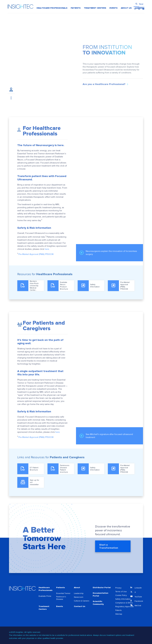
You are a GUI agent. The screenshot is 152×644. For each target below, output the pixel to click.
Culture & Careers (82, 601)
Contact (139, 4)
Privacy (118, 588)
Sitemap (119, 614)
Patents (118, 610)
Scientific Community (98, 603)
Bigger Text (135, 4)
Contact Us (80, 606)
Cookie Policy (121, 595)
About (77, 588)
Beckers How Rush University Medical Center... (34, 286)
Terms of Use (121, 592)
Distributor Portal (102, 588)
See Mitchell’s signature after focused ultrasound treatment (106, 436)
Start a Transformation (109, 548)
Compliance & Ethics (124, 603)
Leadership (79, 593)
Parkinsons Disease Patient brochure (65, 469)
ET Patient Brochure (34, 469)
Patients (61, 588)
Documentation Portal (101, 594)
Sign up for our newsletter (34, 482)
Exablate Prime (45, 596)
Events (60, 606)
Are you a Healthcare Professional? (104, 84)
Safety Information (95, 286)
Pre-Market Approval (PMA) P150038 (36, 254)
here (47, 249)
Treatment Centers (44, 608)
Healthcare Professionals (46, 589)
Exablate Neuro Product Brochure (64, 286)
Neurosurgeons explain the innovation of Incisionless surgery (108, 253)
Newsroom (79, 597)
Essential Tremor (63, 593)
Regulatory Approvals (125, 607)
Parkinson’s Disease (61, 598)
